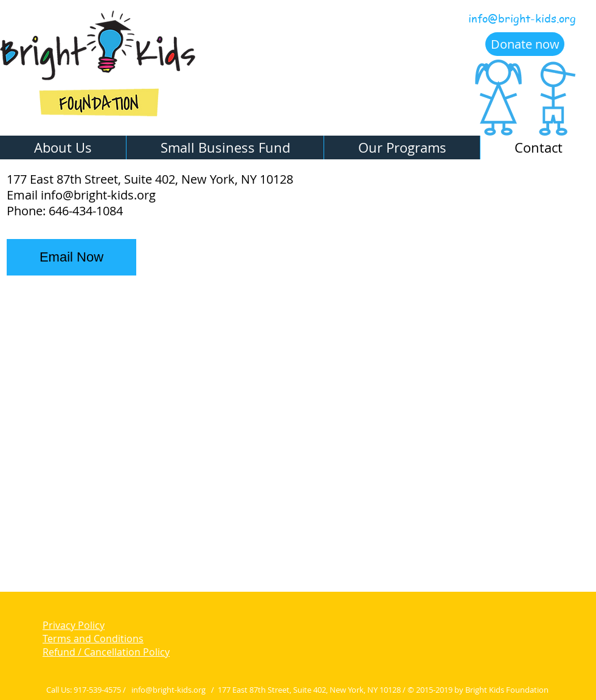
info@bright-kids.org (522, 18)
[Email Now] (71, 257)
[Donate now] (525, 44)
